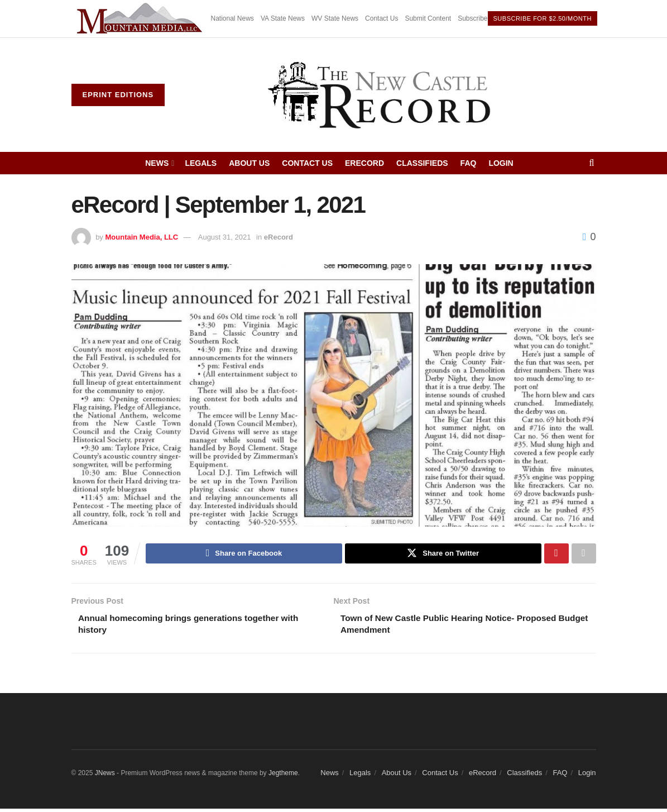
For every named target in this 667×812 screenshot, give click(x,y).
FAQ (469, 163)
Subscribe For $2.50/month (543, 18)
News (157, 163)
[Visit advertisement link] (141, 19)
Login (501, 163)
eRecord (364, 163)
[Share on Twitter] (443, 554)
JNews (105, 776)
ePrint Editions (118, 95)
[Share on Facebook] (244, 554)
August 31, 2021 (225, 237)
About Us (249, 163)
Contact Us (382, 18)
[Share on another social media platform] (584, 554)
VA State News (283, 18)
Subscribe (472, 18)
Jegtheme (283, 776)
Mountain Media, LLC (141, 237)
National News (232, 18)
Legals (201, 163)
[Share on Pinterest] (556, 554)
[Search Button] (591, 163)
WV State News (335, 18)
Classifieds (422, 163)
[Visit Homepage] (380, 95)
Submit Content (428, 18)
